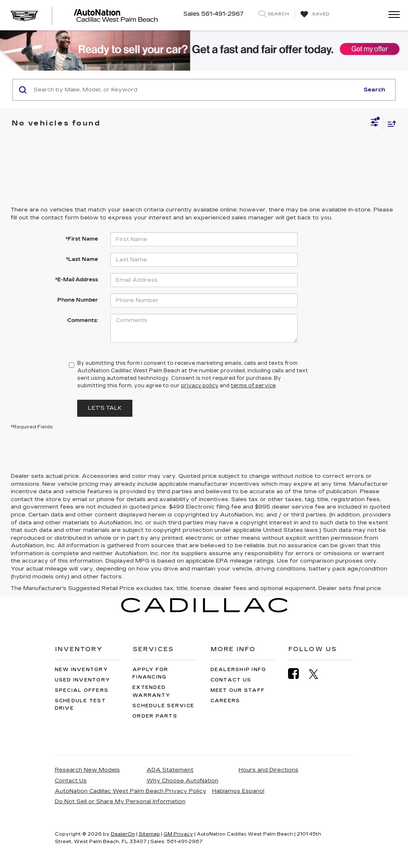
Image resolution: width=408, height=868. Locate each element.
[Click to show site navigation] (391, 15)
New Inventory (81, 670)
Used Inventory (83, 680)
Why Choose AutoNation (182, 781)
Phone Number (78, 300)
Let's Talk (105, 408)
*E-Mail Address (77, 280)
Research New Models (87, 770)
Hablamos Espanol (238, 791)
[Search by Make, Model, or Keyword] (195, 90)
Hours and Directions (269, 770)
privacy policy (200, 386)
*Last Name (82, 259)
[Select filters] (375, 123)
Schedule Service (163, 706)
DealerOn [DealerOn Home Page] (123, 834)
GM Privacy (178, 834)
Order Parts (155, 716)
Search (374, 90)
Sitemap (149, 834)
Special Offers (82, 690)
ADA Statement (170, 770)
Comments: (83, 320)
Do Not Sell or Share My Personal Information (120, 802)
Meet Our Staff (238, 690)
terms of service (253, 386)
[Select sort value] (390, 124)
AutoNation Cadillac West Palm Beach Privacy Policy (131, 791)
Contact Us (231, 680)
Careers (225, 701)
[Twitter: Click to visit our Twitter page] (318, 674)
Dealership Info (238, 670)
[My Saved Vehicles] (314, 15)
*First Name (82, 239)
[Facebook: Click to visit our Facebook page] (298, 674)
